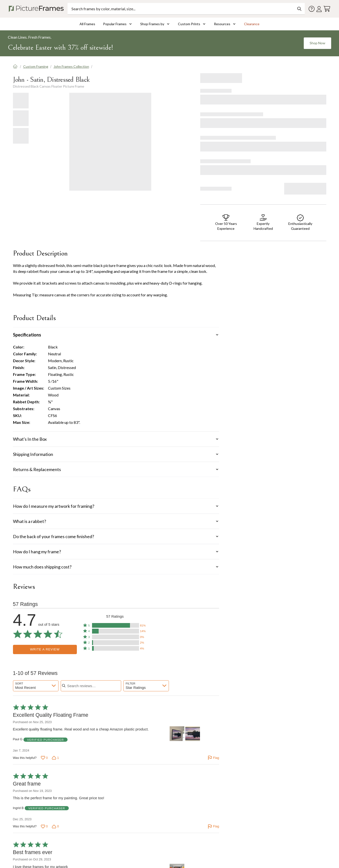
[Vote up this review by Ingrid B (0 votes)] (44, 827)
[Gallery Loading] (110, 142)
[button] (115, 625)
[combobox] (36, 686)
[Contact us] (312, 9)
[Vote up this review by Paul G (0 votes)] (44, 758)
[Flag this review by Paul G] (213, 758)
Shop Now (317, 43)
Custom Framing (36, 66)
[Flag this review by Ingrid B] (213, 827)
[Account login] (319, 9)
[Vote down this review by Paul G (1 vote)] (55, 758)
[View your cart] (327, 9)
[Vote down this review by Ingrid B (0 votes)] (55, 827)
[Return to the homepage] (37, 9)
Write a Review (45, 649)
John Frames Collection (71, 66)
